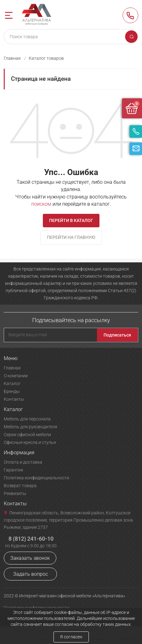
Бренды (12, 391)
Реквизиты (15, 493)
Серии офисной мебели (27, 435)
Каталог (12, 384)
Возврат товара (20, 486)
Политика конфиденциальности (36, 478)
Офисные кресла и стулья (30, 442)
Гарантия (13, 470)
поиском (41, 204)
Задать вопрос (30, 574)
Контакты (14, 399)
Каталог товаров (46, 58)
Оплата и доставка (23, 462)
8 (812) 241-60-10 (130, 15)
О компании (16, 376)
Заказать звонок (30, 558)
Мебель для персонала (27, 419)
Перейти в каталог (71, 220)
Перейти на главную (71, 237)
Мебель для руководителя (30, 427)
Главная (12, 58)
